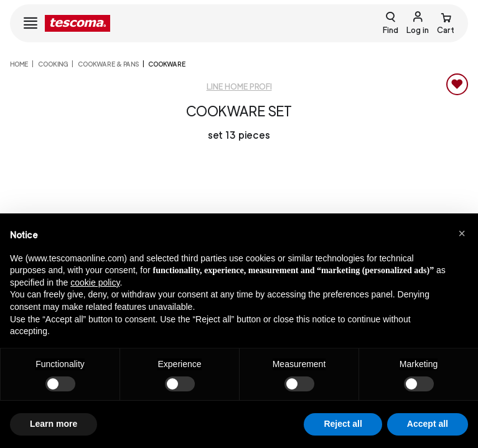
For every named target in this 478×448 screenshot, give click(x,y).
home (19, 64)
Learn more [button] (54, 424)
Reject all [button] (343, 424)
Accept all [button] (428, 424)
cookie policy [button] (95, 282)
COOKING (53, 64)
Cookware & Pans (108, 64)
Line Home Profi (239, 87)
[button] (462, 233)
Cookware (167, 64)
